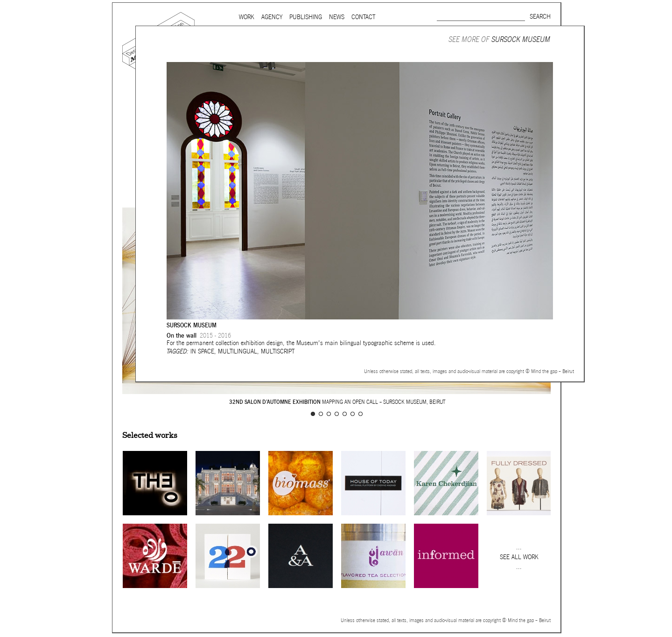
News (337, 17)
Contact (363, 17)
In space (202, 351)
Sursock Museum (521, 39)
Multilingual (238, 351)
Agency (272, 17)
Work (247, 17)
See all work (519, 557)
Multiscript (278, 351)
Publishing (306, 17)
